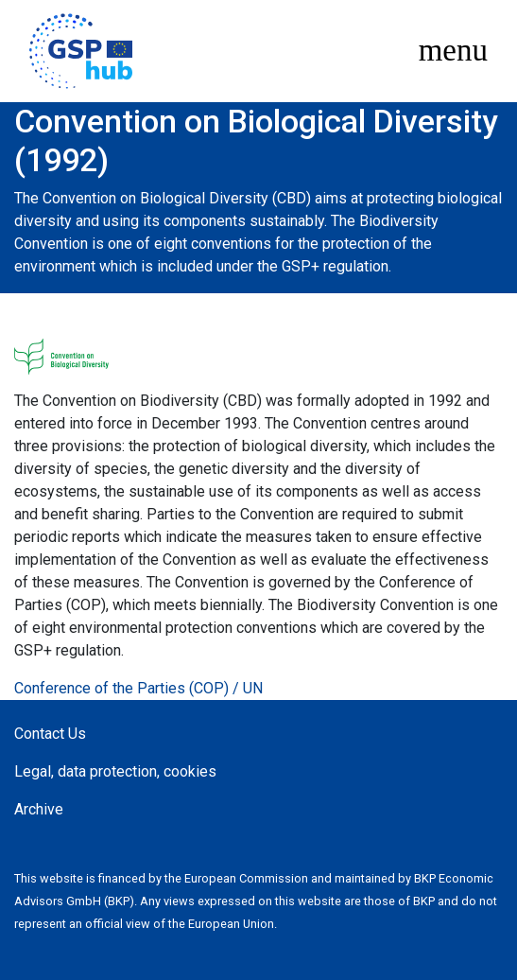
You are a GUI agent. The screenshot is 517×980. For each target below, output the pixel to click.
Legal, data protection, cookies (115, 771)
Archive (39, 809)
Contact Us (50, 734)
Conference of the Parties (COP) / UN (138, 688)
